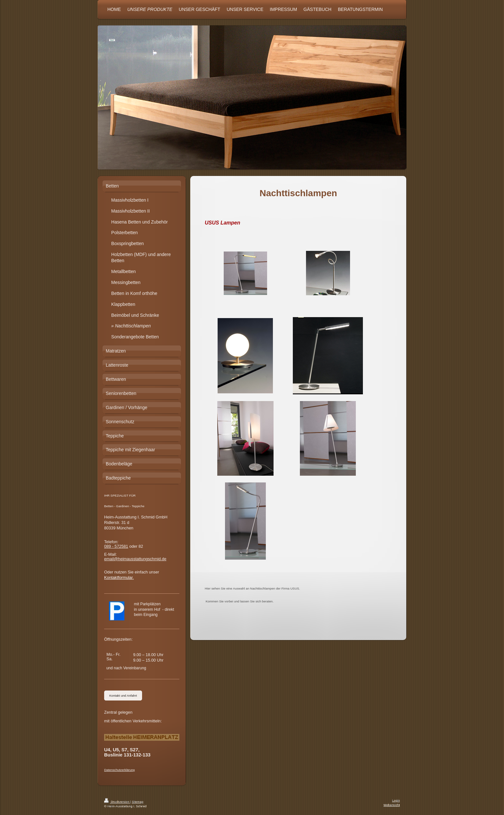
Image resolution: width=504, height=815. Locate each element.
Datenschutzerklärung (119, 770)
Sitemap (138, 802)
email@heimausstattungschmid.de (135, 559)
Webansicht (392, 805)
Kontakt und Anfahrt (123, 696)
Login (396, 800)
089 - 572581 (116, 546)
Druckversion (117, 802)
